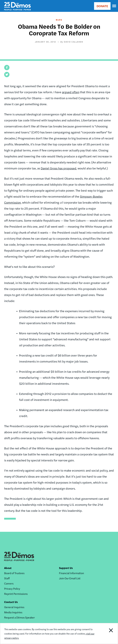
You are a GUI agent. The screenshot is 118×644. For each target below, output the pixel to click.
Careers (9, 583)
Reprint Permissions (16, 594)
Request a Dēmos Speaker (19, 617)
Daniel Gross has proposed (59, 168)
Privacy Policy (12, 589)
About (8, 568)
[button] (7, 68)
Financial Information (71, 573)
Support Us (66, 568)
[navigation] (114, 6)
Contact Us (11, 602)
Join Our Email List (70, 578)
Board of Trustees (14, 573)
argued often (71, 92)
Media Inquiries (13, 612)
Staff (7, 578)
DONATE (102, 6)
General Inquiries (14, 607)
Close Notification (106, 633)
